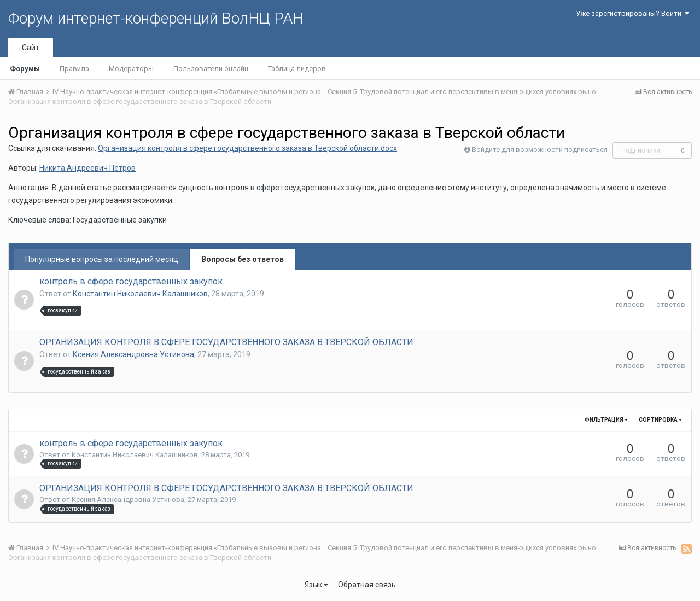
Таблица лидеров (297, 69)
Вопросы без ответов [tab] (243, 259)
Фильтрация (606, 420)
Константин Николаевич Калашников (140, 294)
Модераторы (131, 69)
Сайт (31, 48)
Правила (74, 69)
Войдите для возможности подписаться (540, 150)
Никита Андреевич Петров (87, 168)
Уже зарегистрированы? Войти (632, 13)
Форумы (25, 69)
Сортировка (660, 420)
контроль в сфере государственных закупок (131, 281)
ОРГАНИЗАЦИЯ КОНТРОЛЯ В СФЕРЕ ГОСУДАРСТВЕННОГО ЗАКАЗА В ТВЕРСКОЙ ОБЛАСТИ (226, 342)
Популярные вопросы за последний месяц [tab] (102, 259)
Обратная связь (367, 585)
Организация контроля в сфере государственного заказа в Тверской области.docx (247, 148)
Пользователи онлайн (211, 69)
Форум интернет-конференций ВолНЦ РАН (156, 18)
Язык (316, 585)
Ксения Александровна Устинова (133, 354)
